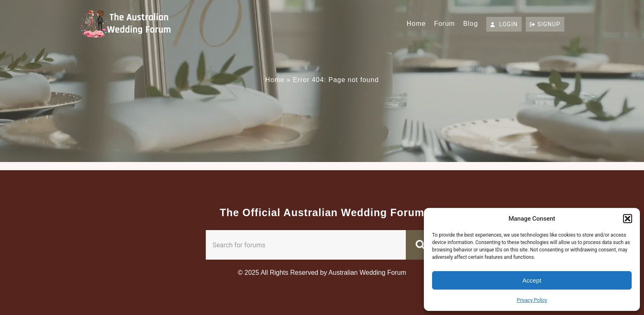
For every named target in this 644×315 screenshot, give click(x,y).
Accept (532, 280)
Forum (445, 24)
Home (416, 24)
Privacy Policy (532, 300)
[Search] (422, 245)
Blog (471, 24)
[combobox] (306, 245)
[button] (628, 219)
